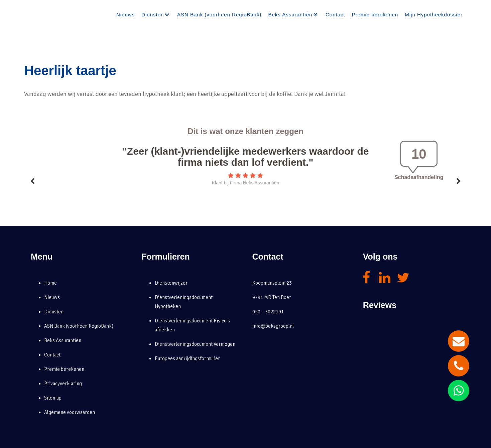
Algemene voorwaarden (70, 412)
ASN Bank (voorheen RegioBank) (219, 15)
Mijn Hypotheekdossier (434, 15)
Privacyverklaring (63, 384)
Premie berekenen (375, 15)
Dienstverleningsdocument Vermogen (195, 344)
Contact (335, 15)
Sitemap (53, 398)
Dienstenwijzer (171, 283)
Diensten (156, 15)
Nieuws (126, 15)
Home (50, 283)
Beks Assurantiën (293, 15)
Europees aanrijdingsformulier (187, 358)
